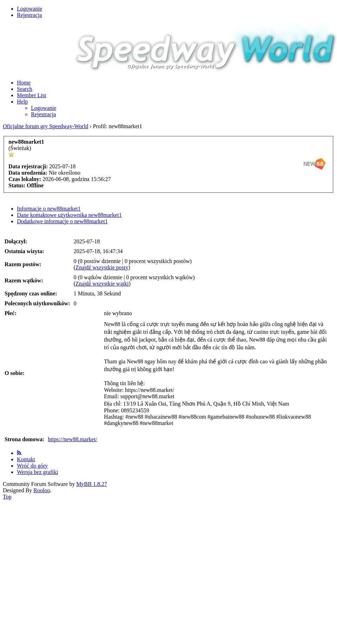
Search (25, 89)
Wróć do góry (32, 466)
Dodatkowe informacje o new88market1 (62, 221)
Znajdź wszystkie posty (102, 267)
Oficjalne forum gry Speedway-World (46, 126)
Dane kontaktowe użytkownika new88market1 (69, 215)
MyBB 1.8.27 (92, 484)
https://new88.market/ (72, 439)
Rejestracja (29, 15)
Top (7, 497)
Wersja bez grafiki (37, 472)
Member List (31, 95)
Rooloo (42, 490)
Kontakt (26, 459)
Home (24, 83)
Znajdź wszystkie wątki (102, 284)
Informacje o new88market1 (49, 209)
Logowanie (30, 9)
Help (22, 102)
